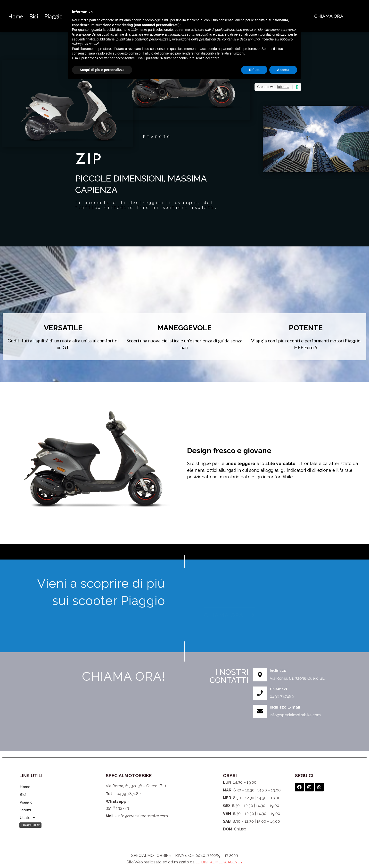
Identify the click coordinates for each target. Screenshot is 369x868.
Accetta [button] (283, 70)
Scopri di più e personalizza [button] (102, 70)
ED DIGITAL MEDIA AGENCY (219, 862)
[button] (329, 16)
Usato (27, 818)
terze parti (147, 30)
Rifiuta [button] (254, 70)
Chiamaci (279, 689)
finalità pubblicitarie (100, 39)
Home (19, 16)
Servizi (25, 810)
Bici (43, 16)
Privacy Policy (30, 825)
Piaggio (26, 802)
